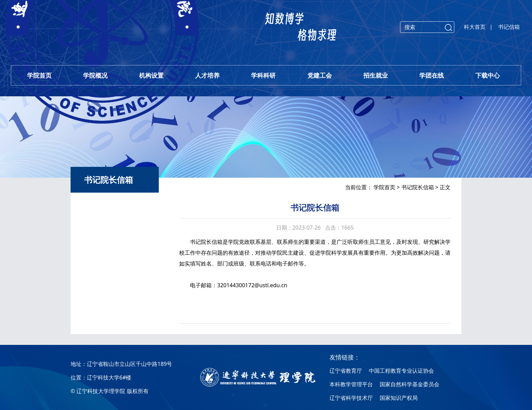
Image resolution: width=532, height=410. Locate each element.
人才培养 (207, 75)
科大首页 (475, 27)
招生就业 (376, 75)
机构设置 (151, 75)
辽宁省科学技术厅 (351, 398)
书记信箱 (509, 27)
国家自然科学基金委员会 (410, 384)
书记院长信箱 (418, 187)
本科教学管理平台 (351, 384)
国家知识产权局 (399, 398)
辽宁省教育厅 (346, 371)
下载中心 (488, 75)
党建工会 (320, 75)
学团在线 (432, 75)
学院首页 (39, 75)
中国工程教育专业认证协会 (401, 371)
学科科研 (263, 75)
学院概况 (95, 75)
